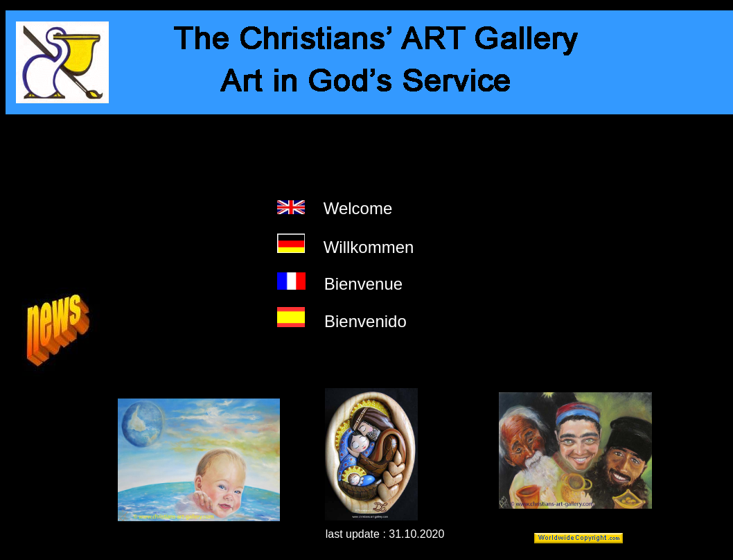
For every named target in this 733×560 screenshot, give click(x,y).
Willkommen (369, 247)
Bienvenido (365, 321)
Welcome (358, 208)
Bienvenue (363, 284)
